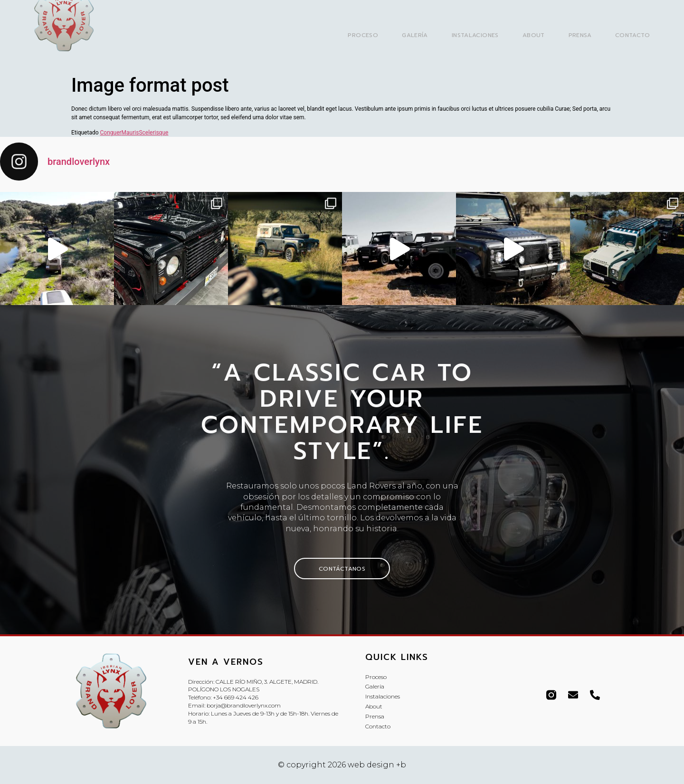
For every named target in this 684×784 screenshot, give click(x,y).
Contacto (632, 35)
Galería (415, 35)
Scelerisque (153, 133)
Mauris (130, 133)
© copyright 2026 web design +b (342, 765)
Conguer (111, 133)
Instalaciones (475, 35)
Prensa (580, 35)
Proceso (363, 35)
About (534, 35)
